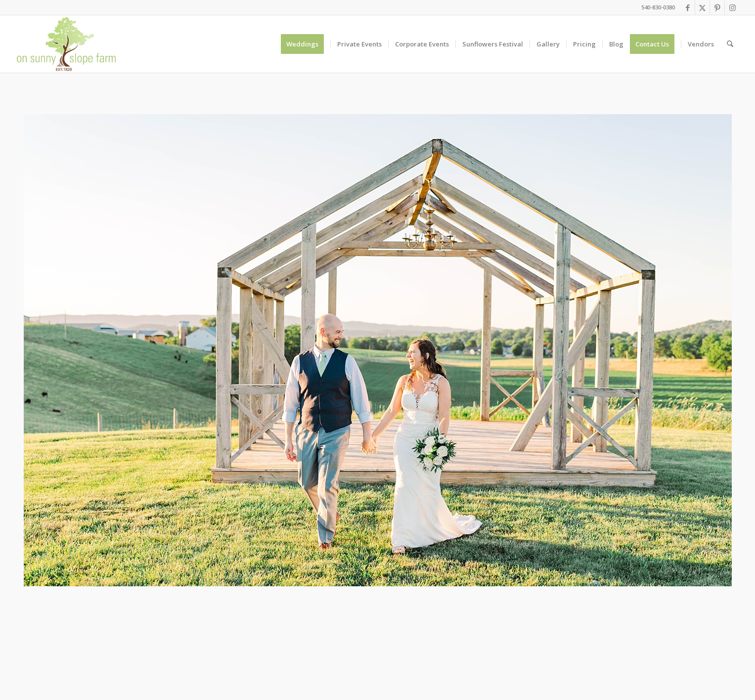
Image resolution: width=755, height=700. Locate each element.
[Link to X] (702, 7)
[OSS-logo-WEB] (67, 44)
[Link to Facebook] (688, 7)
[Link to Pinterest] (717, 7)
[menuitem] (306, 44)
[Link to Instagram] (732, 7)
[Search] (730, 44)
